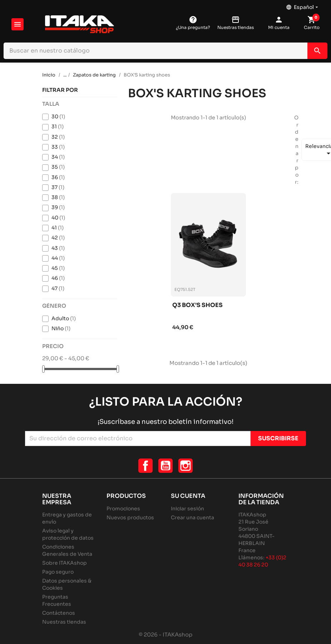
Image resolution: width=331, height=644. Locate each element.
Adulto (64, 318)
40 (58, 218)
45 (58, 268)
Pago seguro (58, 572)
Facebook (145, 466)
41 (58, 228)
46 (58, 278)
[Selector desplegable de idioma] (303, 5)
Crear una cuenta (192, 517)
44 (58, 258)
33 (58, 147)
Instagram (186, 466)
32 (58, 137)
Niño (61, 328)
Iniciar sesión (187, 509)
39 (58, 207)
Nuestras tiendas (64, 622)
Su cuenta (188, 496)
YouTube (165, 466)
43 (58, 248)
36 (58, 177)
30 (58, 117)
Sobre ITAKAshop (65, 563)
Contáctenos (59, 613)
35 (58, 167)
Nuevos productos (130, 517)
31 (58, 127)
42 (58, 238)
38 (58, 197)
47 (58, 288)
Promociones (123, 509)
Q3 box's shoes (197, 305)
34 (58, 157)
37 (58, 187)
